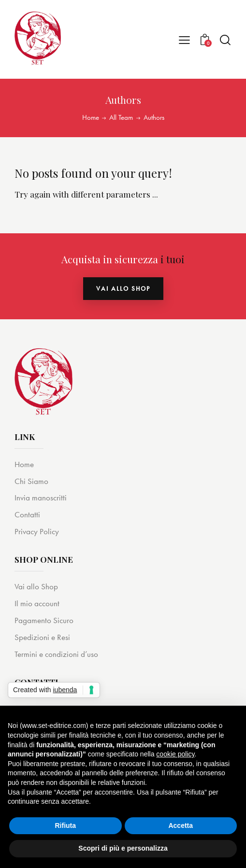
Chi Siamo (31, 481)
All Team (121, 118)
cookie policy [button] (175, 754)
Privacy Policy (37, 531)
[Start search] (225, 40)
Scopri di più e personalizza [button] (123, 848)
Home (91, 118)
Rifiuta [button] (65, 825)
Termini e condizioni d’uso (56, 654)
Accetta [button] (181, 825)
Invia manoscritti (41, 498)
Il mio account (37, 603)
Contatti (27, 514)
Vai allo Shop (36, 586)
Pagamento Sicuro (44, 620)
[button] (184, 39)
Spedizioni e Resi (42, 637)
